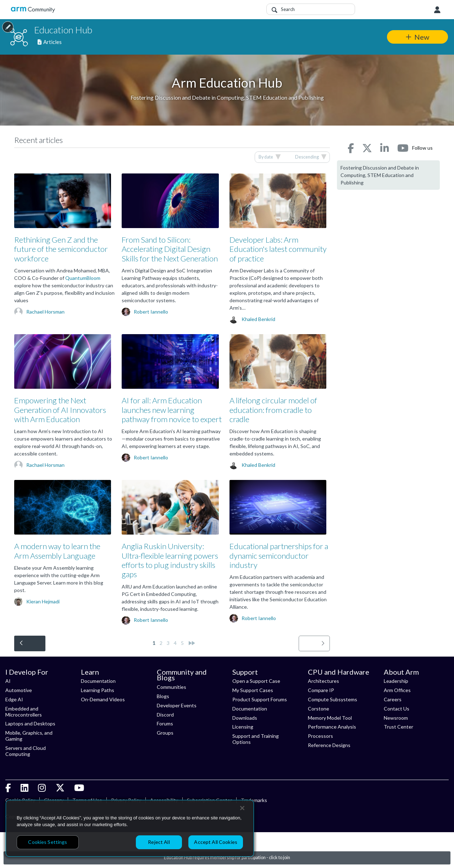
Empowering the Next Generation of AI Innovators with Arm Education (60, 410)
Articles (50, 42)
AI (8, 681)
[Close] (242, 808)
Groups (165, 733)
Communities (171, 687)
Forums (165, 723)
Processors (320, 736)
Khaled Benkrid (258, 319)
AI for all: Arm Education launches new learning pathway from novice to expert (172, 410)
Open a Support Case (256, 681)
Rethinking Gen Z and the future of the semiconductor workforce (61, 249)
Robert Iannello (151, 312)
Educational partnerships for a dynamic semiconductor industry (279, 555)
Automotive (19, 690)
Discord (165, 715)
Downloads (245, 718)
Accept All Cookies (216, 842)
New (422, 37)
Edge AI (14, 699)
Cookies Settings (48, 842)
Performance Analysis (332, 727)
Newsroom (396, 718)
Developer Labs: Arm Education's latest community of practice (278, 249)
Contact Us (397, 709)
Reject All (159, 842)
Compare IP (321, 690)
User (437, 10)
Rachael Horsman (45, 312)
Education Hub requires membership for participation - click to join (227, 858)
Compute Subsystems (333, 699)
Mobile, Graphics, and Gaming (29, 736)
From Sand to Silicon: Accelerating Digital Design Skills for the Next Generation (170, 249)
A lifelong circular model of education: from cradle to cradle (273, 410)
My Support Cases (253, 690)
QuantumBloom (83, 278)
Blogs (163, 696)
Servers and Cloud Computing (26, 751)
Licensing (243, 727)
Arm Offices (397, 690)
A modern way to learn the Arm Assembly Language (57, 551)
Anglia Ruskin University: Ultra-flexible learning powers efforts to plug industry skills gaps (170, 560)
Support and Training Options (256, 739)
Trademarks (254, 800)
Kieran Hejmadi (43, 601)
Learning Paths (98, 690)
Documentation (98, 681)
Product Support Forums (260, 699)
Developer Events (177, 705)
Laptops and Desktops (30, 723)
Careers (393, 699)
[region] (130, 828)
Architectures (323, 681)
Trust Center (398, 727)
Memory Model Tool (330, 718)
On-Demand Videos (103, 699)
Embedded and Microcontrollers (24, 712)
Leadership (396, 681)
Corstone (319, 709)
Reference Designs (329, 745)
